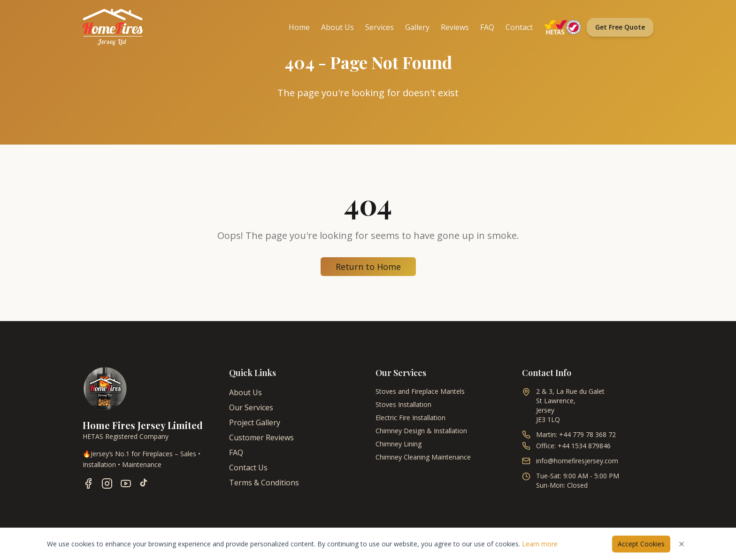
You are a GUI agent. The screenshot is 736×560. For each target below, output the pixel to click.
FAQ (487, 27)
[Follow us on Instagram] (107, 483)
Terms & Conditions (264, 483)
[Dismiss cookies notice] (682, 544)
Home (299, 27)
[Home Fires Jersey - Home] (113, 27)
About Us (337, 27)
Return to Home (368, 267)
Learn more (540, 544)
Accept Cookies (641, 544)
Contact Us (248, 468)
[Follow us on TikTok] (144, 483)
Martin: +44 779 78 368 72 (576, 434)
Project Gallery (255, 422)
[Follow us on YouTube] (126, 483)
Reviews (455, 27)
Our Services (251, 407)
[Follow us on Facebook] (88, 483)
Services (379, 27)
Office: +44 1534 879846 (573, 446)
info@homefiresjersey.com (577, 461)
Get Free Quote (620, 27)
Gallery (417, 27)
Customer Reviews (261, 437)
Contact (519, 27)
